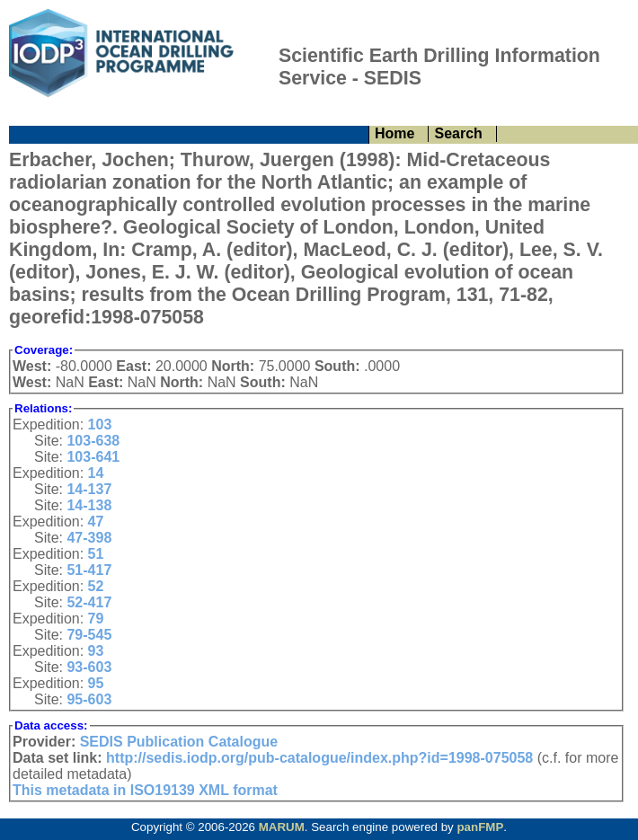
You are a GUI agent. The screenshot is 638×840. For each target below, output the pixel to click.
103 (100, 424)
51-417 (89, 570)
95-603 (89, 699)
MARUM (282, 827)
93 (96, 651)
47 (96, 522)
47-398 (89, 538)
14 (96, 473)
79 (96, 619)
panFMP (480, 827)
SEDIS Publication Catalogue (179, 742)
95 (96, 683)
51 (96, 554)
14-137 (89, 489)
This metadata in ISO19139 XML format (145, 790)
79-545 (89, 635)
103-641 (93, 457)
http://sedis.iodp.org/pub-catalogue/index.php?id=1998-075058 (319, 758)
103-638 (93, 441)
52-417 (89, 602)
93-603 (89, 667)
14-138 (89, 505)
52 (96, 586)
